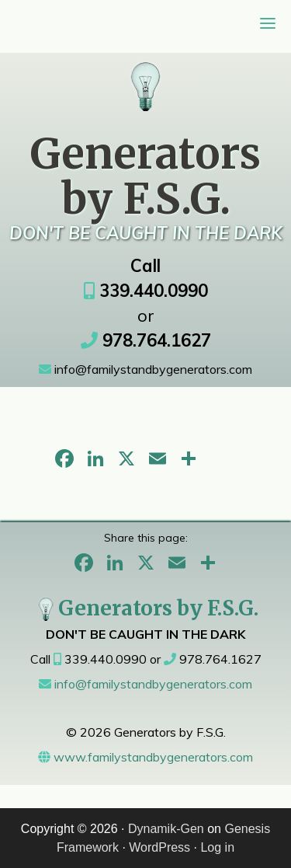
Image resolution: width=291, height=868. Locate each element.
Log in (217, 847)
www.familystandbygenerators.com (145, 757)
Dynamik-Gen (166, 829)
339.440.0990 (146, 291)
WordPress (159, 847)
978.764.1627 (146, 340)
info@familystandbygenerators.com (145, 369)
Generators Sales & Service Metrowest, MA (146, 78)
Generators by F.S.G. (146, 608)
